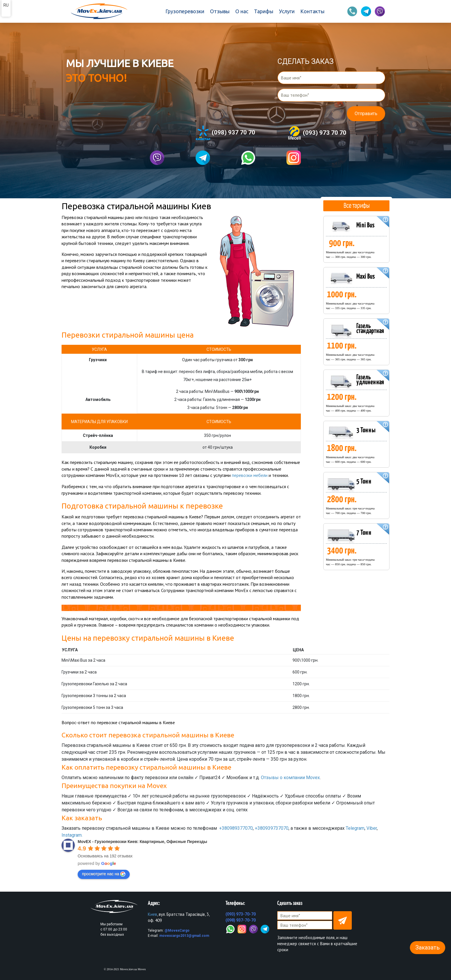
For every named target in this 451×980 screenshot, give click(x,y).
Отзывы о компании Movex (290, 777)
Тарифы (264, 11)
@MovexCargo (177, 930)
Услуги (287, 11)
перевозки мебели (250, 475)
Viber (372, 828)
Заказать (428, 947)
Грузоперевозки (185, 11)
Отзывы (220, 11)
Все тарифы (356, 205)
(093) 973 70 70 (317, 133)
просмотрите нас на (104, 874)
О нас (242, 11)
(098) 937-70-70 (241, 920)
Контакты (312, 11)
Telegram (355, 828)
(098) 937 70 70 (225, 133)
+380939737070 (272, 828)
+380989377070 (236, 828)
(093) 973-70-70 (241, 914)
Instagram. (72, 835)
